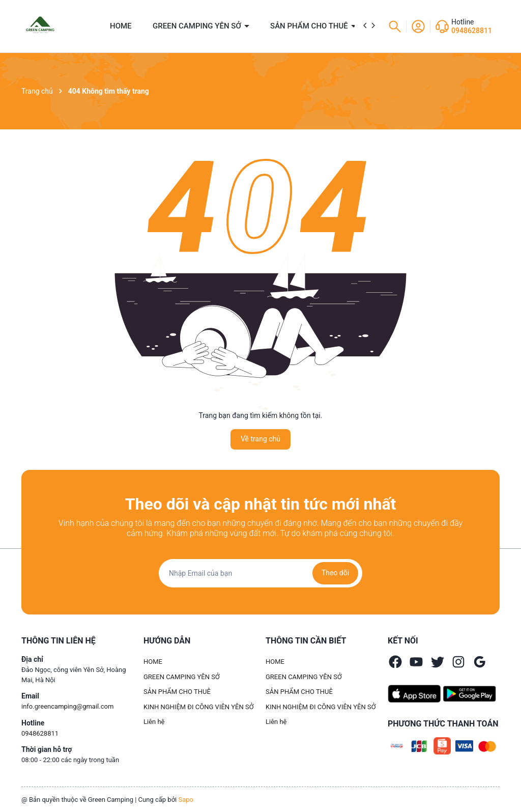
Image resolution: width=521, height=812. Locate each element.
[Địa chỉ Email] (260, 573)
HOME (121, 26)
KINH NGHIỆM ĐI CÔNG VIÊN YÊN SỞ (199, 707)
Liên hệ (154, 722)
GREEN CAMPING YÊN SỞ (198, 26)
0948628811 (472, 31)
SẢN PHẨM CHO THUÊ (310, 26)
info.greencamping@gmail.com (67, 706)
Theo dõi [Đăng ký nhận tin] (335, 573)
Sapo (186, 800)
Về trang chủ (260, 439)
